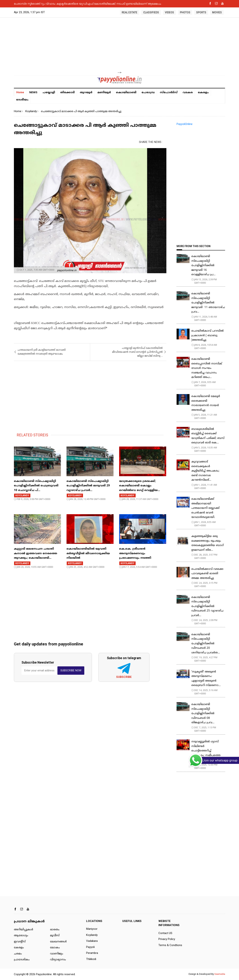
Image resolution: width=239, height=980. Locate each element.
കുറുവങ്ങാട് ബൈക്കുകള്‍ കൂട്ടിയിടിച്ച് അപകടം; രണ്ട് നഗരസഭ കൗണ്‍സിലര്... (205, 471)
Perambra (92, 953)
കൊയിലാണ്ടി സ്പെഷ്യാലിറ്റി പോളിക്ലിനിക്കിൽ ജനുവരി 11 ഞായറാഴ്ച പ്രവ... (208, 303)
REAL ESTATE (130, 12)
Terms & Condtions (170, 945)
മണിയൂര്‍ (104, 93)
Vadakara (92, 941)
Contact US (165, 933)
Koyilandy (31, 111)
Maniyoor (92, 929)
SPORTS (201, 12)
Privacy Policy (167, 939)
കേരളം (203, 93)
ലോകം (55, 948)
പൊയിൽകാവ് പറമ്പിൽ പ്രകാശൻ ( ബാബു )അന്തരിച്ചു (208, 336)
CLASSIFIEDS (151, 12)
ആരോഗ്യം (21, 936)
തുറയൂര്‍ (86, 93)
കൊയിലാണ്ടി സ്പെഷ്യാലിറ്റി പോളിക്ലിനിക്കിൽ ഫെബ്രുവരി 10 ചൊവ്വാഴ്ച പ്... (36, 486)
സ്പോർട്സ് (169, 93)
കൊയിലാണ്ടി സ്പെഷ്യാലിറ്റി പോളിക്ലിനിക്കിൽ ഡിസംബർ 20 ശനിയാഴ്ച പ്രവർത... (206, 644)
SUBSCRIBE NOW (71, 670)
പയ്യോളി (49, 93)
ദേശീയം (22, 100)
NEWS (33, 92)
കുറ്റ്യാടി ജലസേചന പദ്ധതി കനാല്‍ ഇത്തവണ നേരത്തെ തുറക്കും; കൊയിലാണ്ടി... (36, 553)
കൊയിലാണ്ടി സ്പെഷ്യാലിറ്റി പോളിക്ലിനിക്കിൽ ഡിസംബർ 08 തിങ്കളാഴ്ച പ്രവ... (203, 714)
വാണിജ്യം (57, 954)
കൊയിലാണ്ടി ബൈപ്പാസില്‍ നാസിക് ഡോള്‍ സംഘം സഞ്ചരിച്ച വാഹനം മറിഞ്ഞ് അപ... (207, 368)
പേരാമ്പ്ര (148, 93)
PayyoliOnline (185, 124)
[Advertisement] (119, 44)
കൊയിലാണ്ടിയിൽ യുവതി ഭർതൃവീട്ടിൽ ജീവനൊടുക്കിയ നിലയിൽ (88, 553)
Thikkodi (91, 959)
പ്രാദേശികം (22, 960)
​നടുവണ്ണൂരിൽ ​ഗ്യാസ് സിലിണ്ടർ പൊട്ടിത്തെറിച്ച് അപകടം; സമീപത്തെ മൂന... (206, 751)
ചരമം (18, 954)
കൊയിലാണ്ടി (126, 93)
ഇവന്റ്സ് (20, 942)
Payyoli (90, 947)
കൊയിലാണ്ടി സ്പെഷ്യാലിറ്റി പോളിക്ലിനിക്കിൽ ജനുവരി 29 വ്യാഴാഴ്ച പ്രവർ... (88, 486)
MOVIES (217, 12)
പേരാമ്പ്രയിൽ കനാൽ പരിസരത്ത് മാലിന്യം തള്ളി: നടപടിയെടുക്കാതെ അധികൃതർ (69, 4)
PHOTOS (185, 12)
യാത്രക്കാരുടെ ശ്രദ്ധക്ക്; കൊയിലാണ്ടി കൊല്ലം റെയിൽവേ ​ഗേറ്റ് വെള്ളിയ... (140, 486)
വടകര (188, 93)
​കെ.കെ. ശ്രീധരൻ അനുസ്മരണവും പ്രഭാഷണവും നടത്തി (135, 553)
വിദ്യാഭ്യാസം (58, 960)
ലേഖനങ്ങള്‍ (58, 942)
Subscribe (124, 677)
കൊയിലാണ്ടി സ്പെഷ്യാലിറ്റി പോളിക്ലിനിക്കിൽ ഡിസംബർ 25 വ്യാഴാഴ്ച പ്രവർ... (207, 606)
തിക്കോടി (67, 93)
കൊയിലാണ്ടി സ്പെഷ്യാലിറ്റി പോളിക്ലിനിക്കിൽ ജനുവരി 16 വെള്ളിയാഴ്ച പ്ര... (203, 266)
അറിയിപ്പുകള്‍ (24, 930)
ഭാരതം (55, 930)
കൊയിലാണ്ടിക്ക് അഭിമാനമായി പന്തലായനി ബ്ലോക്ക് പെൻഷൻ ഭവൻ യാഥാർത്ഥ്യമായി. (205, 508)
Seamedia (220, 974)
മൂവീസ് (55, 936)
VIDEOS (169, 12)
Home (20, 92)
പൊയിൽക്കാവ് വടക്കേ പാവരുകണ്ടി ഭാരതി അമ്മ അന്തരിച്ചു (207, 574)
